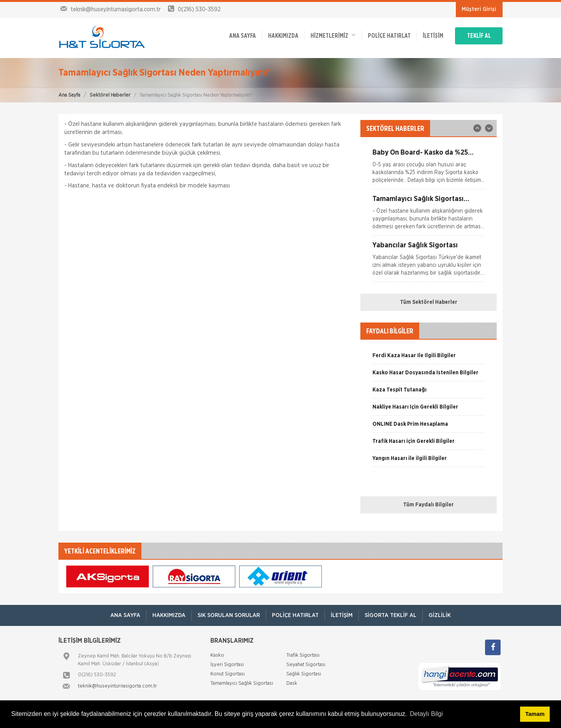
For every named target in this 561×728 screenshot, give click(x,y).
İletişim (433, 36)
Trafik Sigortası (303, 655)
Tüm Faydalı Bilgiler (429, 505)
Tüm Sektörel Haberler (429, 302)
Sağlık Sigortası (304, 674)
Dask (292, 683)
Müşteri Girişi (479, 9)
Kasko (217, 655)
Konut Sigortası (228, 674)
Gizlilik (440, 615)
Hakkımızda (283, 36)
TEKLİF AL (479, 36)
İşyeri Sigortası (227, 665)
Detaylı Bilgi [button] (426, 714)
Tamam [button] (535, 714)
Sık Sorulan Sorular (229, 615)
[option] (429, 169)
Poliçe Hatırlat (389, 36)
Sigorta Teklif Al (391, 615)
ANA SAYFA (243, 36)
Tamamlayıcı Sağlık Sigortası (242, 683)
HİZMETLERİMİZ (333, 35)
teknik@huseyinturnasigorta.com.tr (117, 686)
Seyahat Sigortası (306, 665)
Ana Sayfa (69, 95)
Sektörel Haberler (110, 95)
